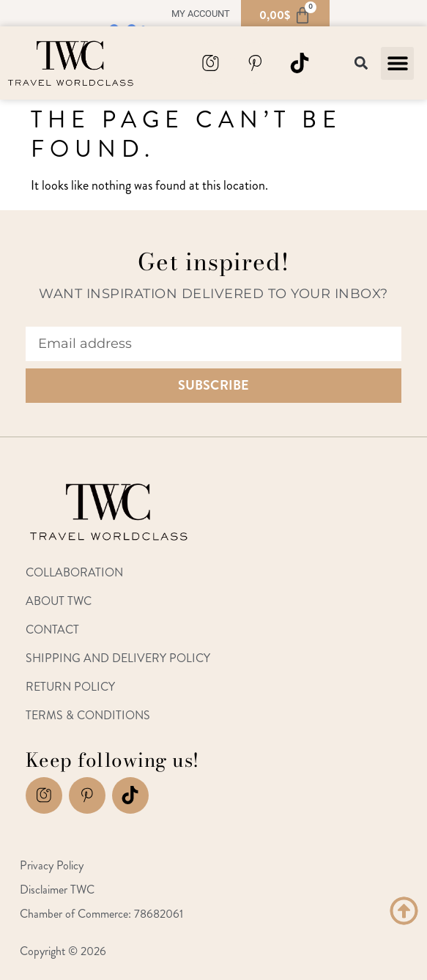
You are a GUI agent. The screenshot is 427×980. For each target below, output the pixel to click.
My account (201, 14)
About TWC (59, 601)
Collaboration (74, 572)
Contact (52, 630)
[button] (397, 63)
